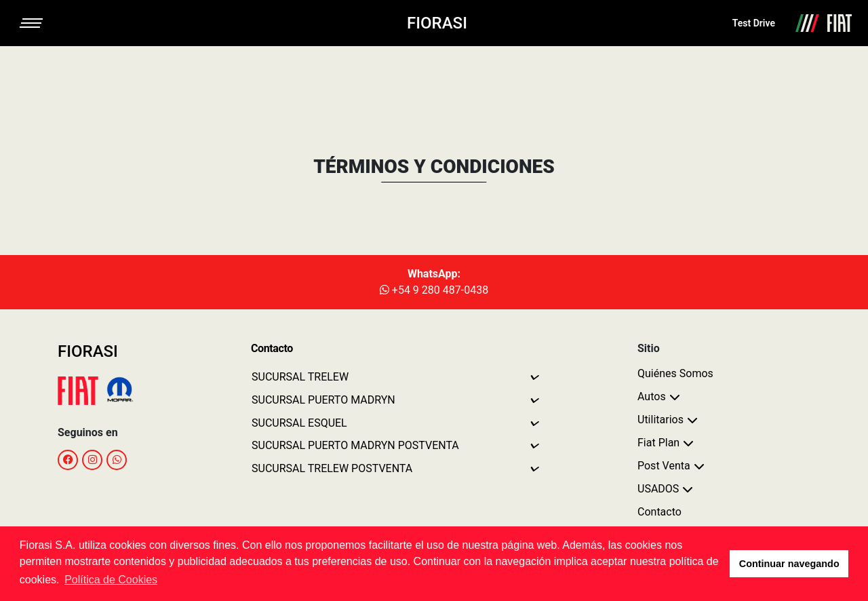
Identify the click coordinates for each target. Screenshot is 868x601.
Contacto (659, 512)
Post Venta (664, 466)
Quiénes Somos (675, 373)
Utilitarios (660, 420)
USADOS (658, 489)
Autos (652, 396)
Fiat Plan (658, 443)
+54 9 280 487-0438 (434, 290)
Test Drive (754, 23)
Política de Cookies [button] (111, 580)
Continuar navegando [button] (789, 564)
